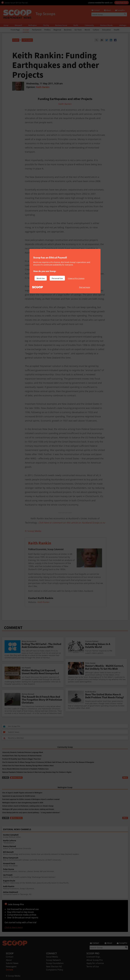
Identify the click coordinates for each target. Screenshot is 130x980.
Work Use (41, 278)
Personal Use (57, 278)
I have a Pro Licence (76, 278)
